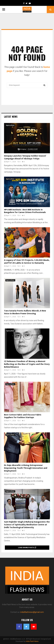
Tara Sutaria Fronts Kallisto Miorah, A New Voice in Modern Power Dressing (25, 312)
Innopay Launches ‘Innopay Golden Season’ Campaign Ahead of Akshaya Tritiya (25, 157)
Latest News (11, 117)
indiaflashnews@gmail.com (32, 612)
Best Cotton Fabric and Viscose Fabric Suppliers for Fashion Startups (23, 416)
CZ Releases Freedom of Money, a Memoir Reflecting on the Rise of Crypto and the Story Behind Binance (27, 364)
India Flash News (32, 641)
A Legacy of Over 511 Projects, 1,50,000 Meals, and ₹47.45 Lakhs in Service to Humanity (27, 262)
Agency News (10, 125)
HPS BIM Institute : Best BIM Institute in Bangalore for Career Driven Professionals (25, 211)
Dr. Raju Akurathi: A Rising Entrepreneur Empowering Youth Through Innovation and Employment (26, 468)
